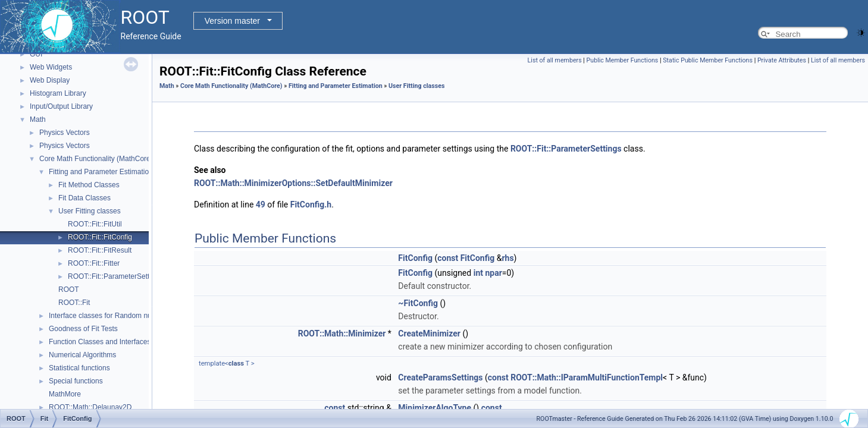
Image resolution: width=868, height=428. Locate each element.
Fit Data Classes (84, 198)
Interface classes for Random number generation (126, 316)
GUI (36, 54)
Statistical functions (79, 368)
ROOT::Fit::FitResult (100, 250)
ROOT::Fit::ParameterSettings (115, 276)
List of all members (555, 60)
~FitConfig (418, 303)
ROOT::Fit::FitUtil (95, 224)
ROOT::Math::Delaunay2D (90, 407)
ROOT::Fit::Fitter (94, 263)
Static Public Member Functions (708, 60)
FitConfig (415, 258)
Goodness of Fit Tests (83, 329)
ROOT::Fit (74, 303)
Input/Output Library (61, 106)
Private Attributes (782, 60)
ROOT (69, 289)
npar (493, 273)
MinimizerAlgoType (435, 408)
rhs (507, 258)
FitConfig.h (311, 204)
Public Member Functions (623, 60)
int (478, 273)
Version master (232, 21)
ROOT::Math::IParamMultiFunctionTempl (587, 377)
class (236, 364)
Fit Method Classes (89, 185)
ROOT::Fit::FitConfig (100, 237)
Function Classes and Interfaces (100, 342)
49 (261, 204)
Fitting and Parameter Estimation (101, 172)
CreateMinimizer (429, 333)
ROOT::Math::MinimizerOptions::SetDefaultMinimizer (293, 183)
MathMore (65, 394)
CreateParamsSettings (440, 377)
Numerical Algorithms (82, 355)
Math (38, 119)
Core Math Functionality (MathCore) (96, 159)
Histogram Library (58, 93)
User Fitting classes (90, 211)
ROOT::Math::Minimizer (342, 333)
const (448, 258)
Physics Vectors (65, 133)
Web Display (50, 80)
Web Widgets (51, 67)
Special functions (76, 381)
